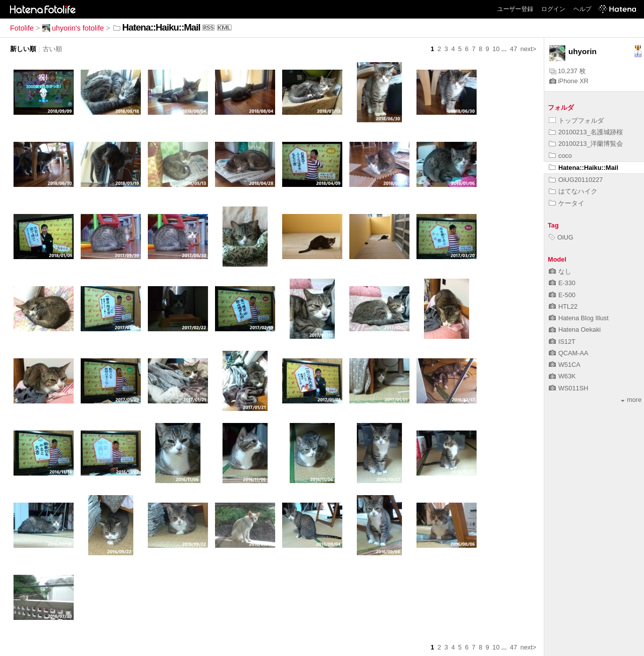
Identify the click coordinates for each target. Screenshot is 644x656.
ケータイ (567, 203)
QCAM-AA (569, 353)
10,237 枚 (568, 71)
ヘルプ (582, 9)
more (631, 400)
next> (528, 49)
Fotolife (22, 28)
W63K (562, 376)
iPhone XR (569, 81)
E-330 (562, 283)
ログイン (553, 9)
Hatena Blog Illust (579, 318)
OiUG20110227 (576, 180)
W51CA (565, 365)
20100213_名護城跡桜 (586, 132)
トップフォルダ (576, 121)
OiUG (561, 237)
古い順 (52, 49)
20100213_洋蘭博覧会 (586, 144)
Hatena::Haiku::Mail (583, 168)
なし (560, 271)
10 (496, 49)
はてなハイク (573, 191)
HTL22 (563, 306)
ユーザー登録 (515, 9)
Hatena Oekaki (575, 330)
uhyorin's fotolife (73, 28)
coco (560, 156)
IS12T (562, 342)
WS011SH (569, 388)
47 (514, 49)
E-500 (562, 295)
